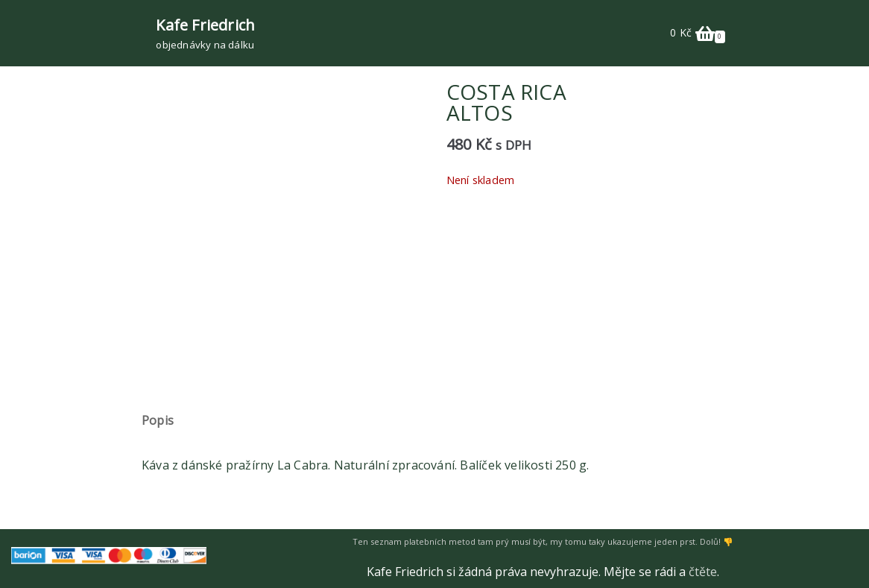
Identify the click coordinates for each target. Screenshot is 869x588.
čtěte (703, 572)
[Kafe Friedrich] (205, 33)
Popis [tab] (158, 420)
